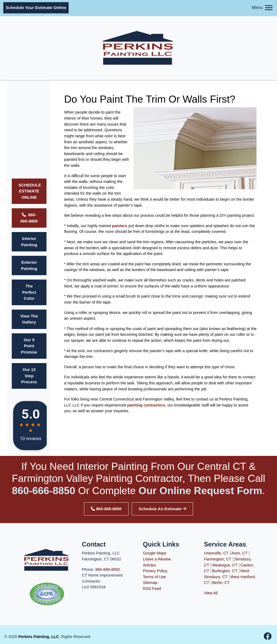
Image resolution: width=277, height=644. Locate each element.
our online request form (201, 491)
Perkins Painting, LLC (39, 637)
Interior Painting (29, 242)
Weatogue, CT (225, 565)
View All (211, 593)
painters (119, 226)
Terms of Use (155, 577)
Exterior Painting (29, 265)
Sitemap (150, 583)
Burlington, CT (225, 571)
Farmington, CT (218, 559)
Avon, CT (240, 553)
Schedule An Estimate (162, 509)
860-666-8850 (29, 218)
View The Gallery (29, 319)
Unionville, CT (216, 553)
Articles (149, 565)
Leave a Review (157, 559)
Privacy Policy (155, 571)
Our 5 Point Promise (29, 346)
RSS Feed (152, 589)
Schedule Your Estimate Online (36, 8)
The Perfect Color (29, 292)
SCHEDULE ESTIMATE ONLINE (30, 191)
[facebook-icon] (268, 638)
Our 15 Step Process (29, 376)
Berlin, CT (221, 583)
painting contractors (146, 405)
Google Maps (155, 553)
